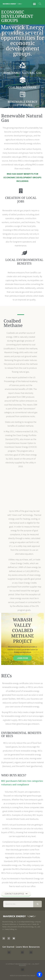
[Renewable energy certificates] (23, 94)
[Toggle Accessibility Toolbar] (39, 974)
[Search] (37, 904)
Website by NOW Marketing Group (23, 976)
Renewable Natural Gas (23, 73)
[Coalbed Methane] (23, 80)
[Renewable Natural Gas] (23, 65)
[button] (34, 4)
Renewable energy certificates (23, 103)
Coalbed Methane (22, 87)
